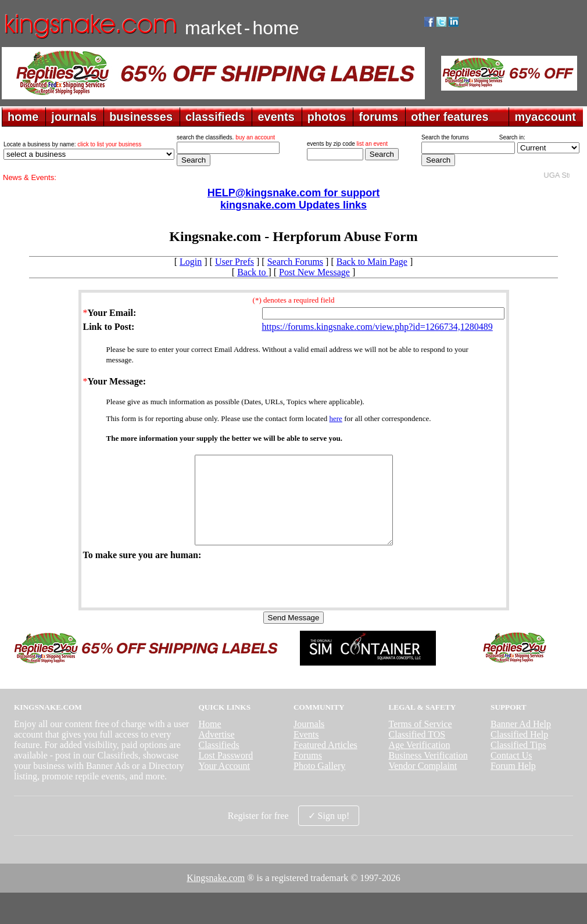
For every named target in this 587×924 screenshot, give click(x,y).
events (276, 117)
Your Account (224, 783)
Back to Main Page (372, 262)
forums (378, 117)
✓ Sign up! (329, 833)
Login (191, 262)
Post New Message (314, 272)
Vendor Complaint (423, 783)
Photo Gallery (319, 783)
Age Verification (420, 762)
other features (450, 117)
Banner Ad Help (521, 741)
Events (306, 752)
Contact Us (511, 773)
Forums (308, 773)
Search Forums (295, 262)
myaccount (545, 117)
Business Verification (428, 773)
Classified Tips (518, 762)
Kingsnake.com (216, 895)
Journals (309, 741)
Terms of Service (420, 741)
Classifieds (219, 762)
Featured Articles (325, 762)
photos (327, 117)
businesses (141, 117)
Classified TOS (417, 752)
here (336, 418)
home (23, 117)
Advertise (216, 752)
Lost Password (226, 773)
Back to (253, 272)
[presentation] (171, 601)
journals (74, 117)
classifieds (215, 117)
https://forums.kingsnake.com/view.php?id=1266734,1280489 (377, 327)
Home (210, 741)
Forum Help (513, 783)
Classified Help (519, 752)
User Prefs (235, 262)
